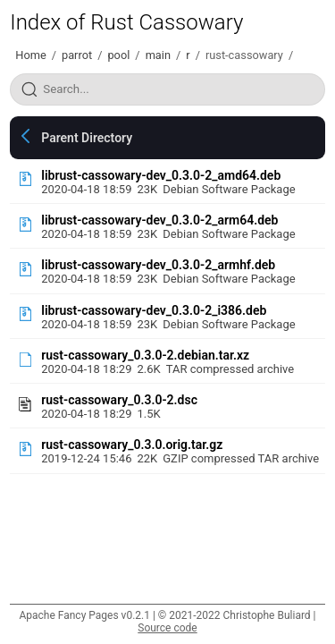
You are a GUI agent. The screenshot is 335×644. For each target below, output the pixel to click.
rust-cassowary (244, 55)
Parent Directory (87, 138)
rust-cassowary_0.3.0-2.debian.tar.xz (145, 355)
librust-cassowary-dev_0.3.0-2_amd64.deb (161, 175)
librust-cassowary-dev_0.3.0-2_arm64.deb (159, 220)
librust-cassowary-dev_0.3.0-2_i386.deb (154, 310)
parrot (77, 55)
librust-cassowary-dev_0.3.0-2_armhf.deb (158, 265)
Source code (167, 628)
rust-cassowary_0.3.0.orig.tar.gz (132, 445)
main (158, 55)
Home (30, 55)
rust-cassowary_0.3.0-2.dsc (119, 400)
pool (118, 55)
